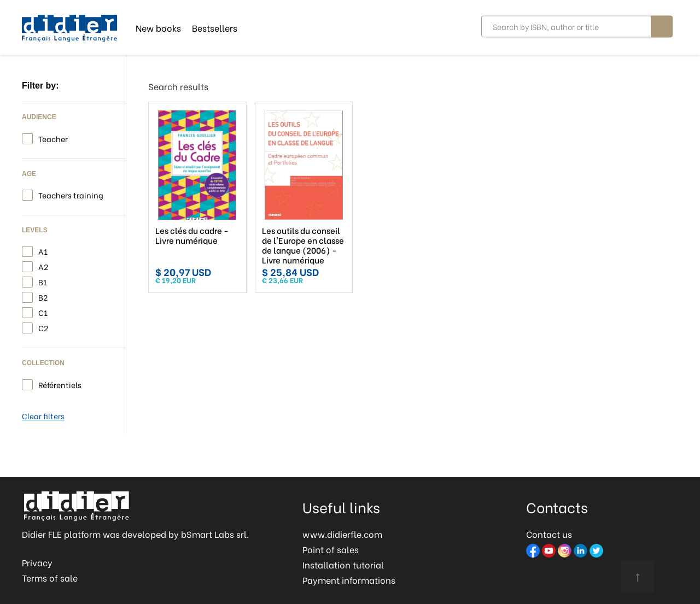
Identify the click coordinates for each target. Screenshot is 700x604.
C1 (43, 312)
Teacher (53, 138)
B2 (43, 297)
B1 (43, 281)
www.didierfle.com (342, 534)
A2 (43, 266)
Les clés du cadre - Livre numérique (192, 235)
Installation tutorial (343, 564)
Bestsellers (215, 27)
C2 (43, 327)
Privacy (37, 562)
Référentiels (60, 384)
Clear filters (43, 416)
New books (158, 27)
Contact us (549, 534)
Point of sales (331, 549)
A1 (43, 251)
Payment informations (349, 580)
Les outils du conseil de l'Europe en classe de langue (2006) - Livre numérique (303, 245)
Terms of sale (50, 577)
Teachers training (71, 194)
